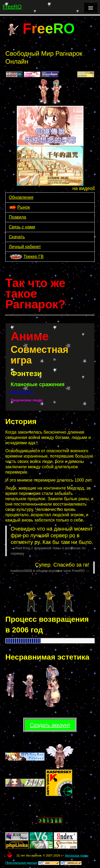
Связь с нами (22, 227)
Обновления (21, 197)
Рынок (19, 207)
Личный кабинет (25, 247)
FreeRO (12, 7)
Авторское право (77, 855)
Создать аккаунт (50, 725)
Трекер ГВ (26, 257)
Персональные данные (21, 863)
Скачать (17, 237)
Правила (17, 217)
